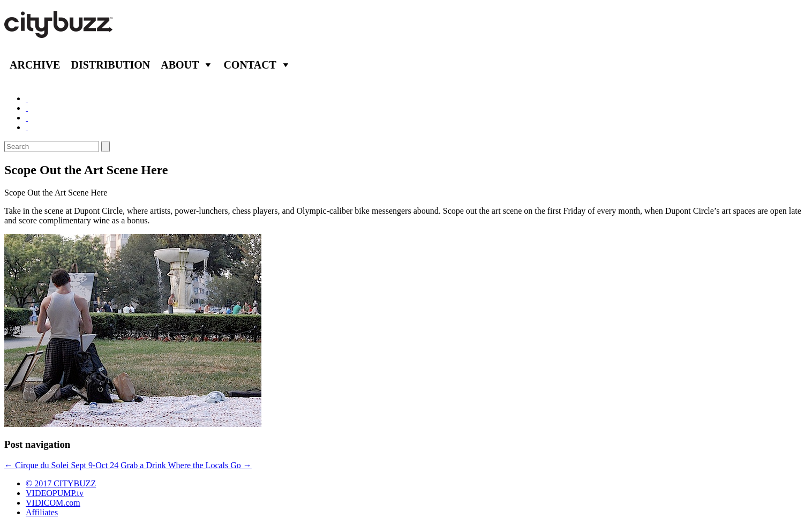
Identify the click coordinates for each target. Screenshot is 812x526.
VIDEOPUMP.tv (55, 493)
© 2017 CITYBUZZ (61, 483)
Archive (35, 65)
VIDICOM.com (53, 503)
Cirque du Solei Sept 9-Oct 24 (61, 465)
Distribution (110, 65)
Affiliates (42, 512)
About (180, 65)
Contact (250, 65)
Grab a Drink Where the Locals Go (186, 465)
